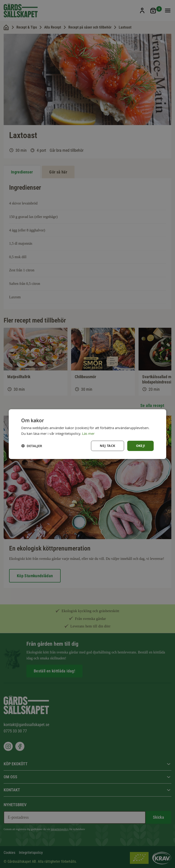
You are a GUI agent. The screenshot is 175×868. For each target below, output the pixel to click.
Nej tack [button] (107, 446)
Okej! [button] (141, 446)
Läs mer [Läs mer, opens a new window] (88, 433)
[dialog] (87, 434)
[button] (32, 446)
